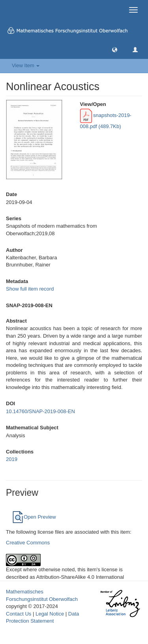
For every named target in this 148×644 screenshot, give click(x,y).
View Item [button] (26, 65)
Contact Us (19, 614)
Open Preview (34, 517)
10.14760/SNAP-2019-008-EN (40, 411)
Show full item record (30, 289)
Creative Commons (28, 543)
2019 (12, 459)
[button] (115, 49)
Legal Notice (50, 614)
